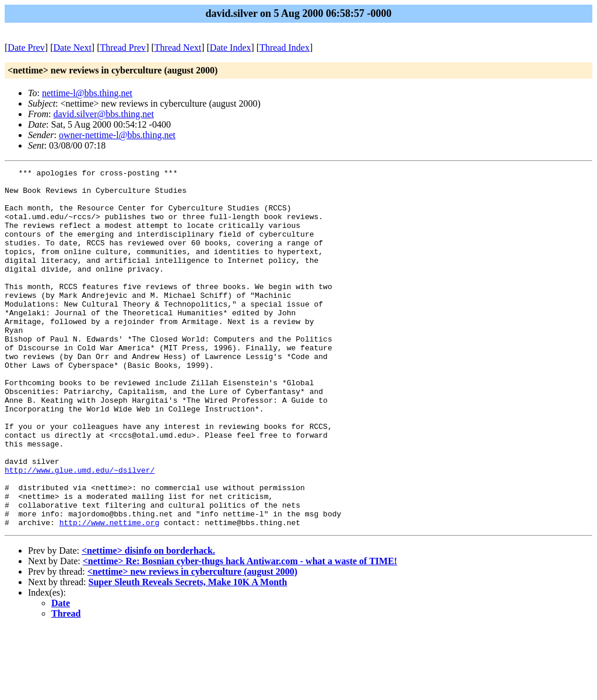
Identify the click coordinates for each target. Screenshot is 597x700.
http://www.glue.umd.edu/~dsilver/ (80, 531)
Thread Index (285, 48)
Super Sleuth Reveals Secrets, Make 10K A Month (188, 654)
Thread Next (178, 48)
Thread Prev (123, 48)
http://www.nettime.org (110, 594)
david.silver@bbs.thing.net (103, 114)
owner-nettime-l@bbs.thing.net (117, 135)
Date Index (231, 48)
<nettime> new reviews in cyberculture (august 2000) (192, 643)
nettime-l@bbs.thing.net (87, 93)
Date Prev (26, 48)
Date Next (73, 48)
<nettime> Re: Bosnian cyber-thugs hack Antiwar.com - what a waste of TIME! (240, 633)
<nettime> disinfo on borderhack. (148, 622)
